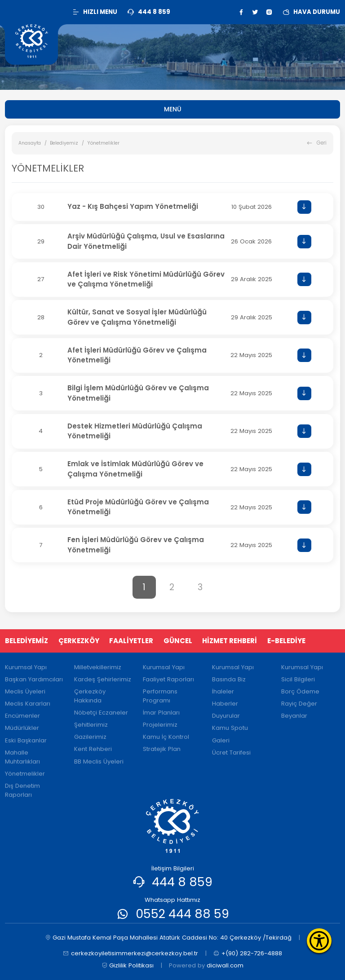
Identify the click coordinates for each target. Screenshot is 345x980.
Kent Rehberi (93, 749)
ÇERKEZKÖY (79, 641)
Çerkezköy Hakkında (90, 696)
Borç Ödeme (300, 691)
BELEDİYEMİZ (27, 641)
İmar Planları (161, 713)
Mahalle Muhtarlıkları (22, 757)
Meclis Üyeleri (25, 691)
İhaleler (223, 691)
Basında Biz (229, 679)
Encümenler (22, 716)
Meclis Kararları (28, 704)
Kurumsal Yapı (26, 667)
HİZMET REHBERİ (230, 641)
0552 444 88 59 (182, 914)
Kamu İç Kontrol (166, 737)
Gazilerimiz (90, 737)
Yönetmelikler (25, 774)
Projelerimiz (160, 725)
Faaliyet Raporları (168, 679)
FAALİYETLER (131, 641)
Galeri (221, 740)
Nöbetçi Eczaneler (101, 713)
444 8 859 (182, 882)
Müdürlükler (22, 728)
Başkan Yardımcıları (34, 679)
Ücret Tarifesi (231, 753)
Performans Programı (160, 696)
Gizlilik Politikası (128, 966)
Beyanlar (294, 716)
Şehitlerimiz (91, 725)
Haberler (225, 704)
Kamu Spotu (230, 728)
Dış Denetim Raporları (22, 790)
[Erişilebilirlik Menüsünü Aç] (319, 941)
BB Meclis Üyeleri (99, 761)
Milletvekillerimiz (98, 667)
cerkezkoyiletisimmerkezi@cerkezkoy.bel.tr (130, 954)
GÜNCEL (178, 641)
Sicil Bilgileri (298, 679)
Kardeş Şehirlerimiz (103, 679)
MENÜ (173, 109)
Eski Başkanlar (26, 740)
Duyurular (226, 716)
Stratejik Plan (162, 749)
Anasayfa (30, 143)
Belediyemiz (64, 143)
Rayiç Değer (299, 704)
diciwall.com (225, 965)
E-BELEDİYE (286, 641)
